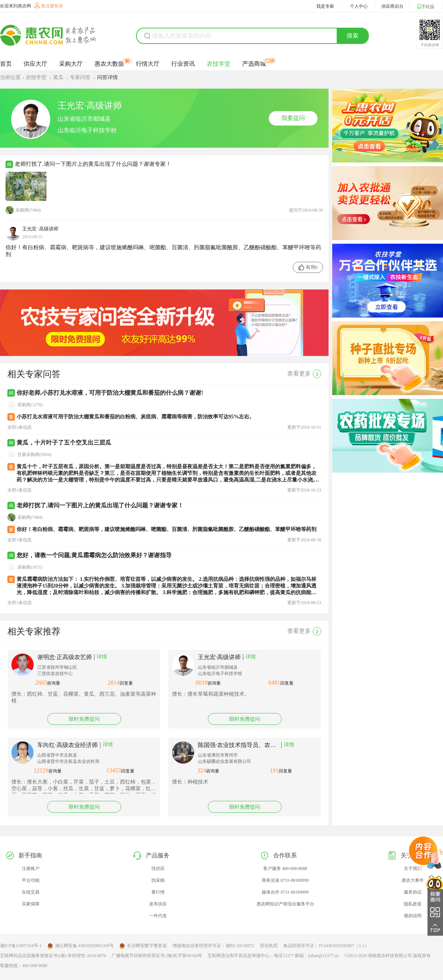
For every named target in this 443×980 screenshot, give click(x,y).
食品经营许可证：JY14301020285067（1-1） (326, 946)
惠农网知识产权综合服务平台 (285, 904)
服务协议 (413, 892)
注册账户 (31, 868)
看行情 (158, 892)
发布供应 (158, 904)
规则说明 (413, 916)
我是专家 (325, 6)
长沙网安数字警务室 (143, 946)
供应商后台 (392, 6)
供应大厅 (35, 64)
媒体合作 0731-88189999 (285, 892)
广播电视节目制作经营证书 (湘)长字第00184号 (157, 956)
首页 (6, 64)
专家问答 (81, 77)
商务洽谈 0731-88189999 (285, 880)
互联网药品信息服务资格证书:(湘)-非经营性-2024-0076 (53, 956)
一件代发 (158, 916)
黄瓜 (59, 77)
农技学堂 (219, 64)
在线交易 (31, 892)
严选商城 (254, 64)
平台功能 (31, 880)
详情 (102, 657)
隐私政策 (413, 904)
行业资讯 (183, 64)
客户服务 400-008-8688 (285, 868)
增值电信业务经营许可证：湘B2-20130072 (213, 946)
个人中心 (359, 6)
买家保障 (31, 904)
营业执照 (269, 946)
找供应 (158, 868)
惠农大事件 (413, 880)
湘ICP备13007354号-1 (21, 946)
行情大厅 (148, 64)
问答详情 (107, 77)
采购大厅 (71, 64)
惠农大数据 (109, 64)
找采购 (158, 880)
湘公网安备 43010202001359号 (80, 946)
